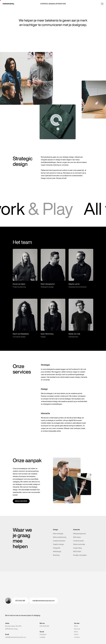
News (76, 632)
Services (77, 629)
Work (76, 626)
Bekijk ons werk (21, 501)
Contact (77, 637)
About (76, 634)
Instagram (43, 634)
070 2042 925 (44, 626)
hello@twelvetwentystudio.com (16, 637)
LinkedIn (42, 637)
